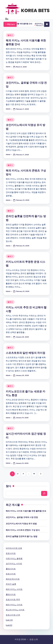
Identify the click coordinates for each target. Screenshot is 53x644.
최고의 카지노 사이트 (15, 610)
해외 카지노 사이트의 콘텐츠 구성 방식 (23, 530)
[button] (41, 474)
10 (34, 474)
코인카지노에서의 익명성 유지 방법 (21, 524)
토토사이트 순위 (13, 615)
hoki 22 (9, 620)
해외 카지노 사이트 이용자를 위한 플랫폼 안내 (21, 24)
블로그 (10, 35)
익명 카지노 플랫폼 (14, 559)
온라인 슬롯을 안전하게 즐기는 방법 (22, 536)
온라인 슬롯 (11, 584)
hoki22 (9, 625)
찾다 (8, 486)
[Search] (44, 493)
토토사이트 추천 (13, 600)
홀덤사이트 (11, 569)
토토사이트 (11, 553)
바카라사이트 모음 (14, 548)
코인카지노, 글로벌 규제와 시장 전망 (22, 517)
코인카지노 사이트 (14, 564)
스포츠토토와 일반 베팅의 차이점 (26, 353)
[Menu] (7, 19)
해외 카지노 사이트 (14, 589)
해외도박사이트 (13, 579)
